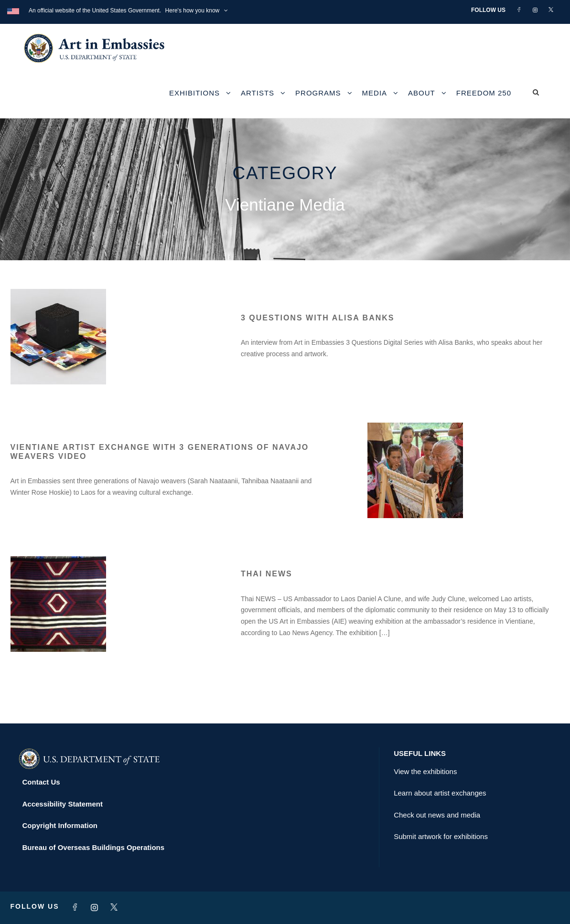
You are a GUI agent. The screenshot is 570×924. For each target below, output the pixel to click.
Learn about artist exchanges (440, 793)
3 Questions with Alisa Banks (318, 318)
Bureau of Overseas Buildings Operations (94, 847)
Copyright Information (60, 825)
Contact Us (41, 782)
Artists (258, 93)
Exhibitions (194, 93)
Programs (318, 93)
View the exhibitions (425, 771)
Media (375, 93)
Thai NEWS (267, 574)
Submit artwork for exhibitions (441, 836)
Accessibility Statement (63, 804)
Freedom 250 (484, 93)
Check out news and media (437, 815)
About (422, 93)
